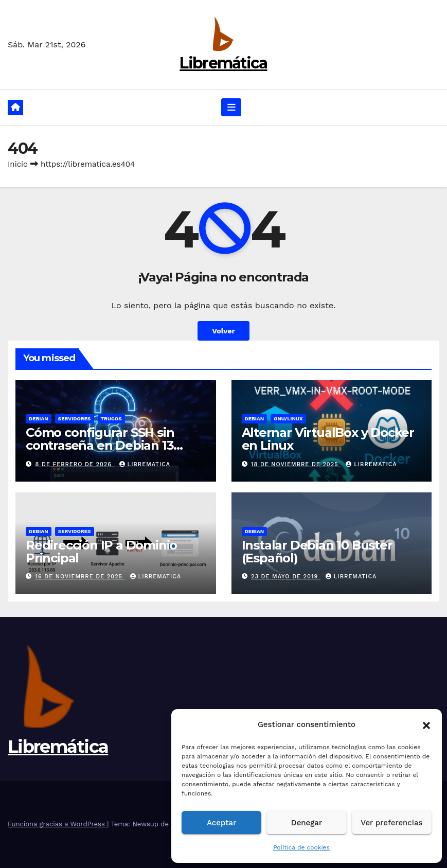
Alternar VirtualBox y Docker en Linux (328, 439)
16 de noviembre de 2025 (80, 577)
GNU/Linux (288, 419)
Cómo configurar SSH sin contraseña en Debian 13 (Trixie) (100, 445)
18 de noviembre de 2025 (296, 464)
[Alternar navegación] (231, 107)
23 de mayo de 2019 (286, 577)
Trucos (111, 419)
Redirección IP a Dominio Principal (101, 552)
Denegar (307, 823)
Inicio (18, 164)
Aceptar (221, 823)
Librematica (145, 464)
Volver (223, 331)
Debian (39, 419)
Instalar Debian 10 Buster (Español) (317, 552)
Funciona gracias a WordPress (57, 824)
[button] (426, 724)
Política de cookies (301, 847)
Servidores (75, 419)
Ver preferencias (391, 823)
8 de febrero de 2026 (75, 464)
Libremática (223, 63)
